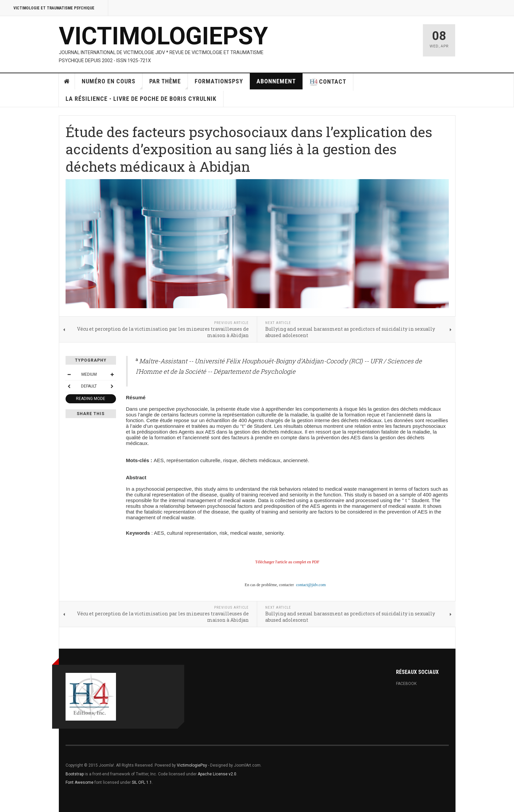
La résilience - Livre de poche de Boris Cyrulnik (141, 99)
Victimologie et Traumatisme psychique (54, 8)
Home (67, 81)
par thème (169, 84)
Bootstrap (75, 774)
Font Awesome (80, 782)
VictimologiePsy (192, 765)
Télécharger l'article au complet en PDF (287, 562)
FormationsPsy (219, 81)
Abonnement (276, 81)
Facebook (406, 684)
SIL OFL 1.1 (142, 782)
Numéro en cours (112, 84)
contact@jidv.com (311, 585)
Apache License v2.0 (217, 774)
